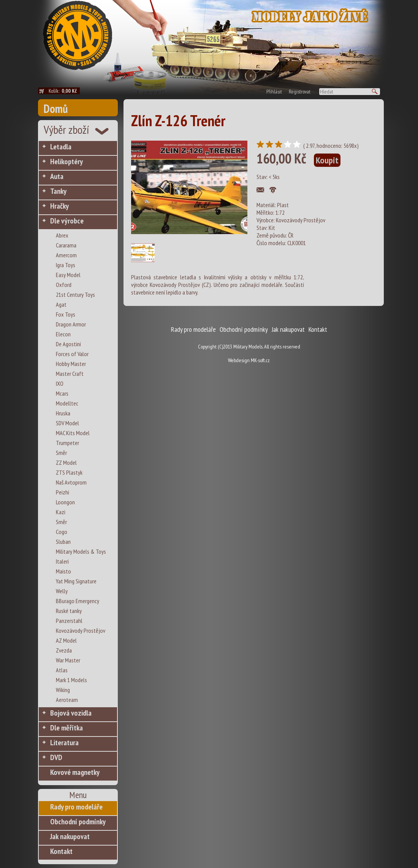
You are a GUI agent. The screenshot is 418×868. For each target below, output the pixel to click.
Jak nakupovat (70, 836)
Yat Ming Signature (76, 581)
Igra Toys (66, 265)
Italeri (62, 561)
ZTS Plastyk (69, 472)
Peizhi (63, 492)
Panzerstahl (69, 621)
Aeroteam (67, 700)
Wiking (63, 690)
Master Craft (70, 374)
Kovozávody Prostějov (81, 630)
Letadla (61, 147)
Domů (56, 108)
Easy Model (68, 275)
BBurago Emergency (78, 601)
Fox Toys (66, 314)
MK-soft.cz (260, 360)
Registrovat (300, 92)
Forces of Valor (72, 354)
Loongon (65, 502)
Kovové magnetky (75, 772)
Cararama (66, 245)
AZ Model (66, 640)
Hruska (63, 413)
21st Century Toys (75, 295)
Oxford (64, 285)
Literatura (64, 743)
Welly (62, 591)
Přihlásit (274, 92)
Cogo (62, 532)
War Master (68, 660)
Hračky (59, 206)
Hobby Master (71, 364)
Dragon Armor (71, 324)
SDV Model (67, 423)
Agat (61, 304)
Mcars (62, 393)
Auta (57, 176)
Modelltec (67, 403)
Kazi (61, 512)
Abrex (62, 235)
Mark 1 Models (71, 680)
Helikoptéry (66, 162)
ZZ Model (66, 463)
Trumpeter (67, 443)
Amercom (66, 255)
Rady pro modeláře (76, 807)
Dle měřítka (66, 728)
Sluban (63, 542)
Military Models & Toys (81, 551)
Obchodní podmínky (78, 822)
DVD (56, 757)
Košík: (64, 91)
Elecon (63, 334)
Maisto (63, 571)
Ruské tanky (69, 611)
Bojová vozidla (71, 713)
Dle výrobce (67, 221)
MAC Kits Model (73, 433)
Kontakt (61, 851)
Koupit (327, 160)
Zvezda (64, 650)
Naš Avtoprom (71, 482)
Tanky (58, 191)
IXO (60, 383)
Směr (61, 453)
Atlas (62, 670)
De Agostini (68, 344)
